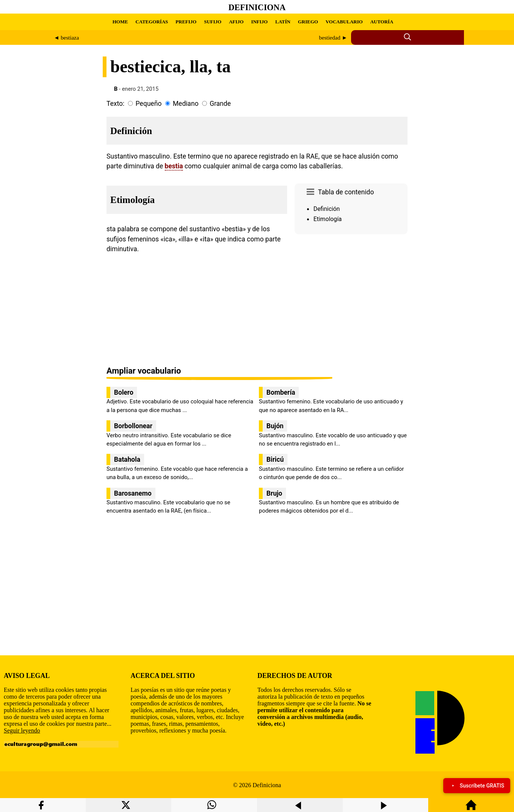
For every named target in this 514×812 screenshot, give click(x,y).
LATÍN (283, 22)
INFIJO (259, 22)
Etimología (328, 219)
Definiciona (257, 7)
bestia (174, 166)
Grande (220, 104)
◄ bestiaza (66, 38)
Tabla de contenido (346, 192)
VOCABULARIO (344, 22)
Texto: (116, 104)
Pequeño (148, 104)
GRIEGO (308, 22)
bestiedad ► (333, 38)
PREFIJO (186, 22)
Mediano (186, 104)
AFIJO (236, 22)
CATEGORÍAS (152, 22)
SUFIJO (213, 22)
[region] (351, 301)
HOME (120, 22)
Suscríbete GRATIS (477, 786)
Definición (327, 209)
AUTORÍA (382, 22)
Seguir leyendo (22, 730)
